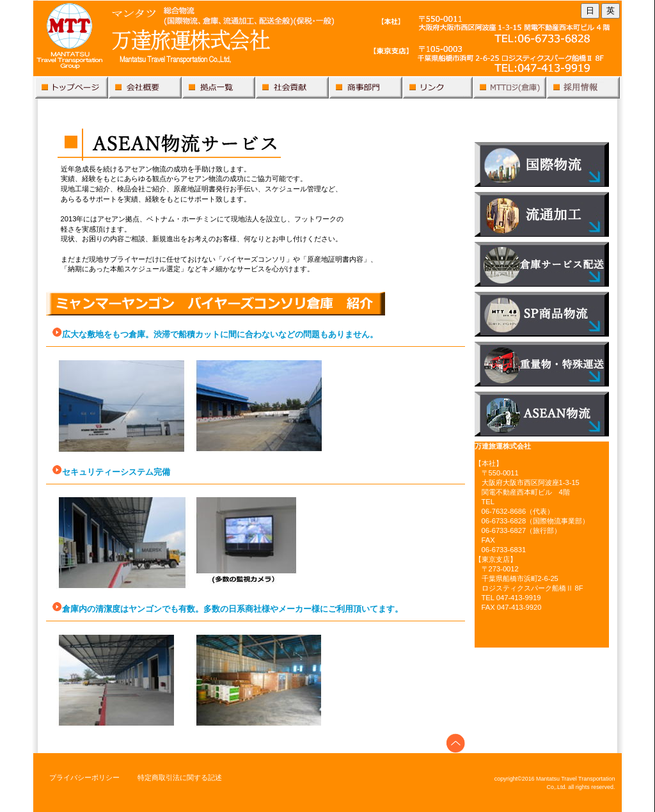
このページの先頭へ (456, 743)
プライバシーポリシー (84, 777)
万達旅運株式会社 (327, 41)
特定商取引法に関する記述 (180, 777)
